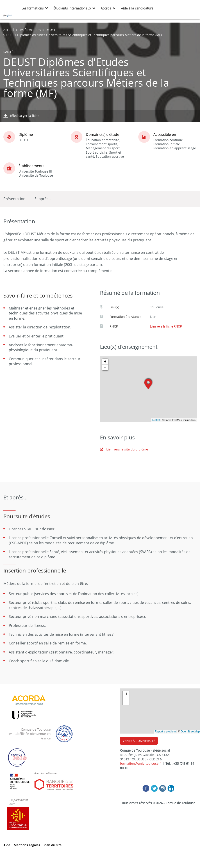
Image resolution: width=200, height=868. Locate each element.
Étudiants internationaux (72, 8)
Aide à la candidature (137, 8)
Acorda (106, 8)
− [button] (105, 367)
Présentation (14, 199)
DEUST (50, 30)
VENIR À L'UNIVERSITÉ (139, 741)
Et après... (43, 199)
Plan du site (53, 845)
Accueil (9, 30)
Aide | (9, 845)
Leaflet (156, 420)
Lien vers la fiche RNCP (166, 326)
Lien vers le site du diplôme (124, 449)
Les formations (33, 8)
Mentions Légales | (29, 845)
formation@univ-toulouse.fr (141, 763)
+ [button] (105, 362)
